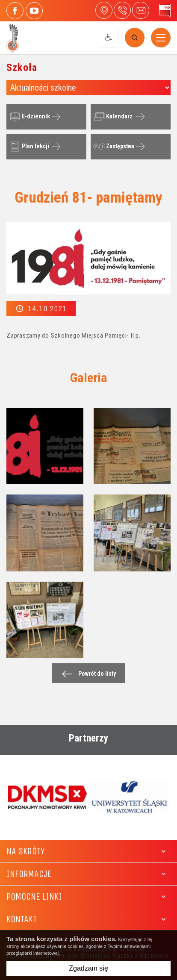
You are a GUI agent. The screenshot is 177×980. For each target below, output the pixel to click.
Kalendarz (112, 117)
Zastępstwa (113, 147)
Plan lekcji (28, 147)
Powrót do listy (87, 674)
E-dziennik (29, 117)
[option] (47, 797)
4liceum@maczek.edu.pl (141, 10)
